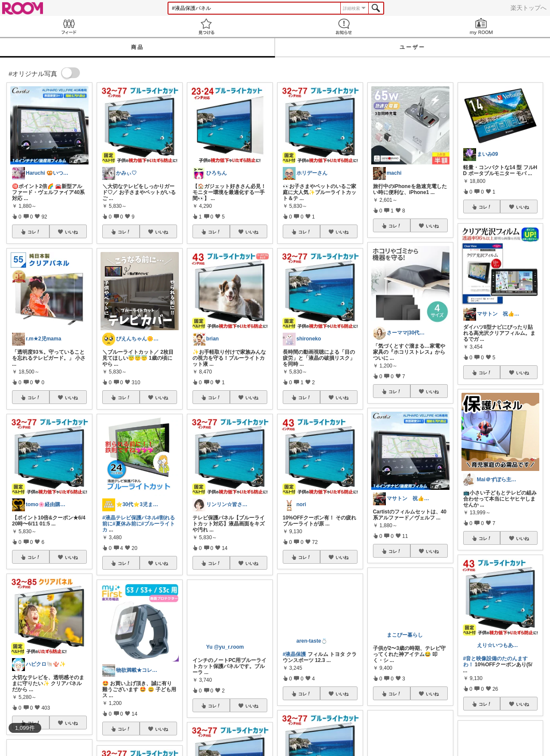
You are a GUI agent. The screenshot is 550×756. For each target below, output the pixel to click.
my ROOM (481, 26)
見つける (206, 26)
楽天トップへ (529, 8)
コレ (34, 232)
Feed (69, 26)
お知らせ (344, 26)
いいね (71, 232)
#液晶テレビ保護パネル (130, 518)
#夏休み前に (127, 524)
